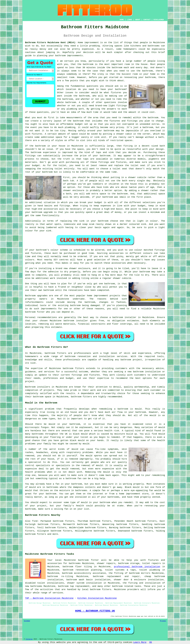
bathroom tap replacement (74, 586)
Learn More (140, 642)
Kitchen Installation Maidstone (97, 598)
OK (151, 642)
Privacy (163, 621)
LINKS (129, 20)
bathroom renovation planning (82, 570)
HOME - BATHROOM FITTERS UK (95, 611)
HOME (122, 20)
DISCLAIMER (159, 20)
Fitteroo (29, 639)
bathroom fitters (55, 353)
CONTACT (147, 20)
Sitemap (27, 621)
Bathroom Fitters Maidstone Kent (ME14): (51, 43)
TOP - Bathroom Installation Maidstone (49, 598)
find (35, 521)
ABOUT (138, 20)
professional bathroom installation (137, 567)
